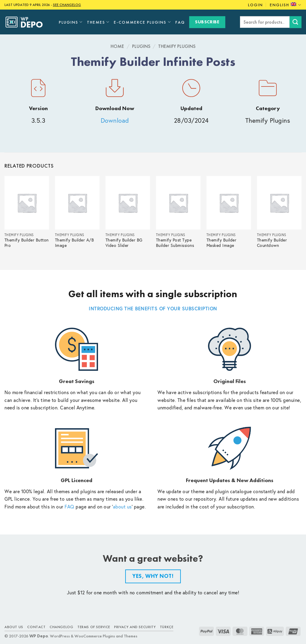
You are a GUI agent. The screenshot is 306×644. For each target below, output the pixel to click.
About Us (14, 627)
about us (122, 506)
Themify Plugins (177, 46)
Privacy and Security (135, 627)
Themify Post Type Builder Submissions (175, 243)
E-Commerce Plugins (142, 22)
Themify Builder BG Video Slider (124, 243)
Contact (36, 627)
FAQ (180, 22)
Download (115, 120)
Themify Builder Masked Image (222, 243)
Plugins (71, 22)
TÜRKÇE (167, 627)
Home (117, 46)
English (286, 5)
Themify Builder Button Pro (27, 243)
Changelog (62, 627)
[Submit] (296, 22)
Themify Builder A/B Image (75, 243)
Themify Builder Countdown (272, 243)
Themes (98, 22)
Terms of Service (94, 627)
